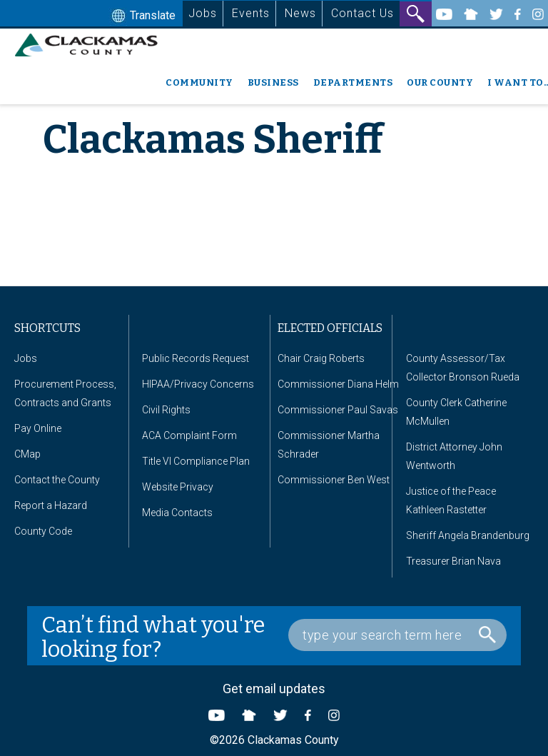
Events (251, 13)
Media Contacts (177, 513)
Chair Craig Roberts (321, 358)
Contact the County (57, 480)
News (300, 13)
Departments (353, 82)
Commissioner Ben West (334, 480)
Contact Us (362, 13)
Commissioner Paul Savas (338, 410)
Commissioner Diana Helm (338, 384)
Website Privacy (178, 487)
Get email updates (274, 689)
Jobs (203, 13)
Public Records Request (196, 358)
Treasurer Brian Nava (453, 561)
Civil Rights (166, 410)
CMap (27, 454)
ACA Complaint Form (189, 435)
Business (273, 82)
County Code (43, 531)
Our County (440, 82)
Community (199, 82)
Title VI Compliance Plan (196, 461)
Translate (142, 16)
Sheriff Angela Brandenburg (468, 535)
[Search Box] (397, 635)
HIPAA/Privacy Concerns (198, 384)
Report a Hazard (51, 505)
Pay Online (38, 428)
